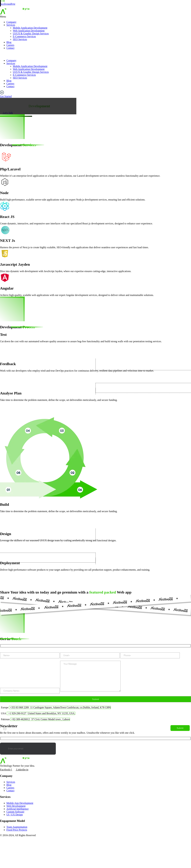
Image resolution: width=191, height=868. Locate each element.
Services (11, 25)
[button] (95, 17)
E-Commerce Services (24, 36)
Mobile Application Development (30, 28)
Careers (10, 45)
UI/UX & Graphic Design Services (31, 34)
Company (11, 22)
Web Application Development (29, 31)
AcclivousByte (8, 4)
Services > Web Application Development (22, 99)
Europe (5, 707)
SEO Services (20, 39)
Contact (10, 48)
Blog (9, 42)
